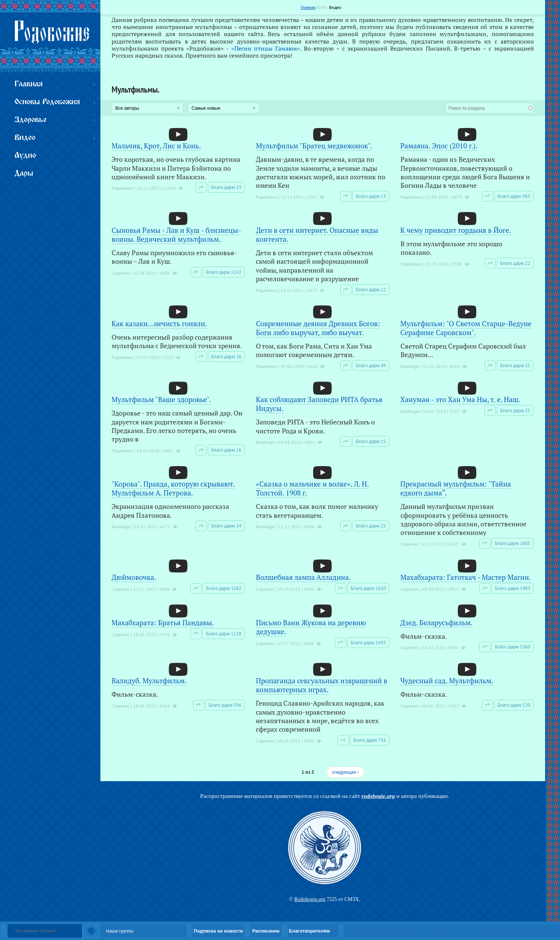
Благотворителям (309, 931)
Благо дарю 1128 (224, 634)
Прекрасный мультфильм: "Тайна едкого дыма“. (456, 488)
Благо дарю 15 (371, 441)
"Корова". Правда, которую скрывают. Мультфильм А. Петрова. (173, 488)
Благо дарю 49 (371, 365)
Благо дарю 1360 (513, 647)
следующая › (345, 772)
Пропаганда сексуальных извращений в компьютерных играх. (321, 685)
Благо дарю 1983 (513, 588)
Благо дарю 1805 (513, 543)
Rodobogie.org (310, 899)
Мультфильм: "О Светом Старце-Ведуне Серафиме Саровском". (466, 328)
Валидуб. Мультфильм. (149, 681)
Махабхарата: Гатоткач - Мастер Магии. (466, 577)
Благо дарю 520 (514, 705)
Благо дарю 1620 (368, 588)
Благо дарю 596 (225, 705)
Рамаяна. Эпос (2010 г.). (439, 146)
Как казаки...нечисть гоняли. (159, 323)
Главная (308, 7)
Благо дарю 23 (226, 187)
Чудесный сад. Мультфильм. (447, 681)
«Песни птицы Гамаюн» (266, 48)
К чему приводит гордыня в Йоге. (456, 230)
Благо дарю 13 (371, 196)
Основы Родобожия (47, 102)
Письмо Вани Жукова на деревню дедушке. (311, 627)
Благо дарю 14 (226, 526)
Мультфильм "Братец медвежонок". (314, 146)
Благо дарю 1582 (224, 588)
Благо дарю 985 (514, 196)
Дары (24, 174)
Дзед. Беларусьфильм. (437, 623)
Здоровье (30, 120)
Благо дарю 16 (226, 450)
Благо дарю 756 (370, 740)
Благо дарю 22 (515, 263)
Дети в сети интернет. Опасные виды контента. (317, 235)
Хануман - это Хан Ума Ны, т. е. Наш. (461, 399)
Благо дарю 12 (371, 290)
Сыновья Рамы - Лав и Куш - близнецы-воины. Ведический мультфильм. (176, 235)
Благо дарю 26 (226, 357)
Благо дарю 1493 (368, 643)
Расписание (266, 931)
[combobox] (490, 108)
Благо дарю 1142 (224, 272)
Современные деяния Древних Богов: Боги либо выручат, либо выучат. (318, 328)
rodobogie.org (378, 796)
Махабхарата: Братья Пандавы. (163, 623)
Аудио (25, 156)
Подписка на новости (218, 931)
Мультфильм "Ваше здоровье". (161, 399)
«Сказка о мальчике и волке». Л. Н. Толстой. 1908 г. (312, 488)
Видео (335, 7)
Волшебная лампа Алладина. (303, 577)
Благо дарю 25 (515, 365)
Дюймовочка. (134, 577)
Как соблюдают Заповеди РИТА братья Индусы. (319, 404)
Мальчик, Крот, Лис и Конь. (156, 146)
